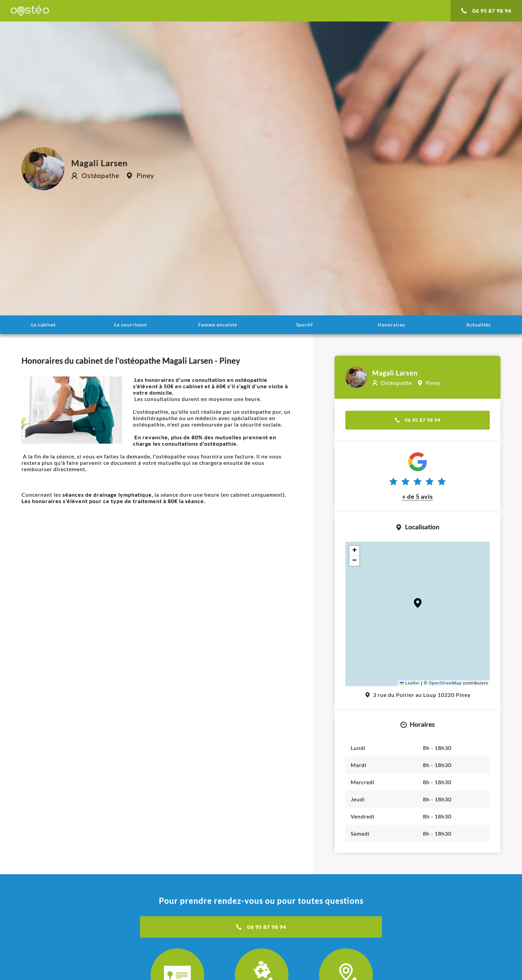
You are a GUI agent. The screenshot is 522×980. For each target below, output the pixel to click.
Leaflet (410, 683)
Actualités (478, 325)
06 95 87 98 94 (486, 11)
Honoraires (391, 325)
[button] (418, 603)
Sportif (305, 325)
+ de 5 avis (418, 496)
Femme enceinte (218, 325)
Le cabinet (43, 325)
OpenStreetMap (445, 683)
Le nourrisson (131, 325)
